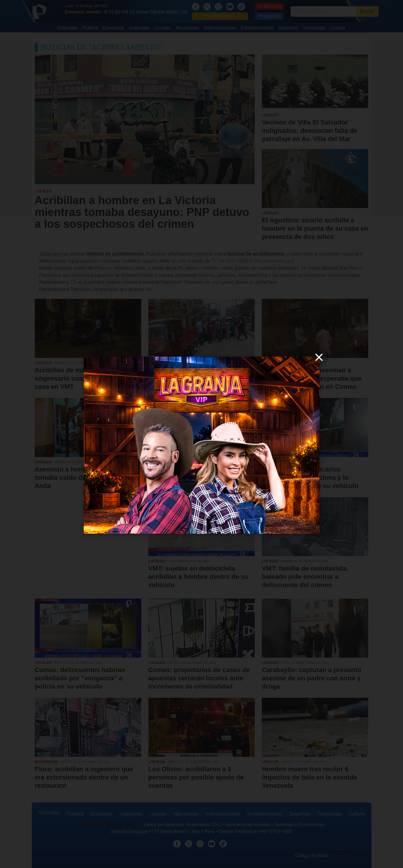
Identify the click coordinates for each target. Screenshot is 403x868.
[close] (319, 357)
